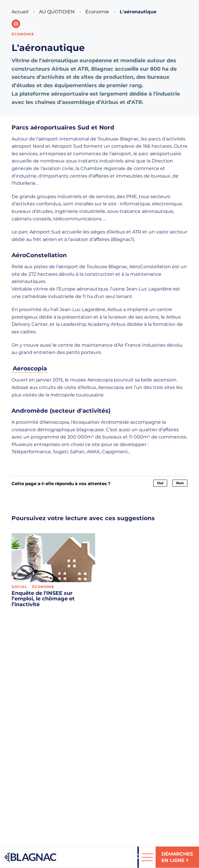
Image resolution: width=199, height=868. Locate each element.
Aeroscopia (30, 368)
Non (180, 483)
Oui (160, 483)
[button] (16, 24)
